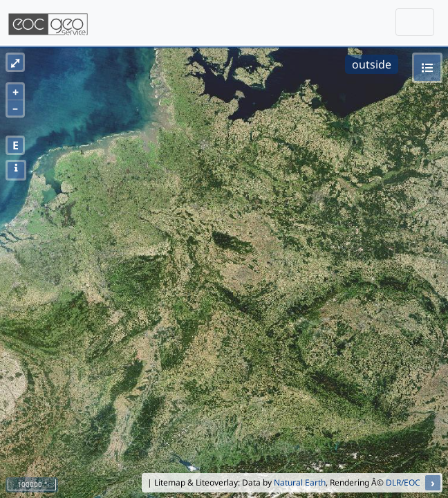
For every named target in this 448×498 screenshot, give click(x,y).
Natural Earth (300, 482)
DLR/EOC (403, 482)
